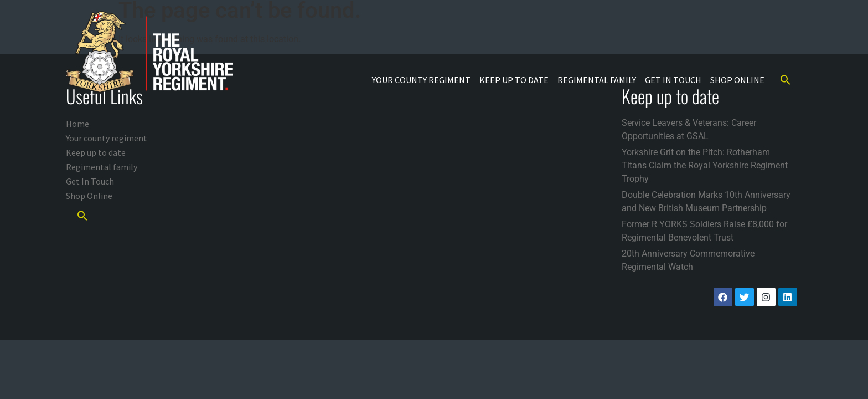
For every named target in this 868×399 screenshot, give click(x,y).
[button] (786, 80)
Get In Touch (673, 80)
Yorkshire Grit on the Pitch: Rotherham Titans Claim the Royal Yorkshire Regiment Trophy (705, 165)
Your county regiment (421, 80)
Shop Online (737, 80)
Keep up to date (514, 80)
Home (77, 124)
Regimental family (597, 80)
